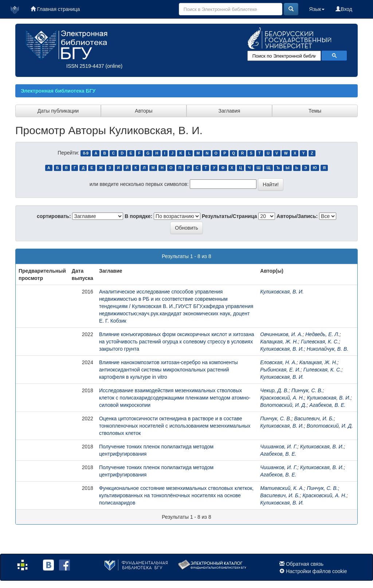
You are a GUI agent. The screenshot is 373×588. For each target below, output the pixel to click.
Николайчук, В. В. (327, 349)
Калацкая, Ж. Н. (279, 342)
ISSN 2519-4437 (85, 66)
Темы (315, 111)
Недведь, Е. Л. (322, 334)
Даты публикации (58, 111)
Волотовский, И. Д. (283, 405)
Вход (344, 9)
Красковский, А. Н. (282, 398)
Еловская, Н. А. (278, 362)
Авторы (144, 111)
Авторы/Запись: (297, 216)
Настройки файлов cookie (317, 571)
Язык (317, 9)
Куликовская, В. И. (282, 292)
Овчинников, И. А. (281, 334)
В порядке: (138, 216)
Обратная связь (305, 564)
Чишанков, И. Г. (279, 447)
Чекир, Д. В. (274, 390)
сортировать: (54, 216)
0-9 (86, 153)
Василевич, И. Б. (314, 418)
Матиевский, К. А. (282, 488)
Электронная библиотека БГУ (58, 91)
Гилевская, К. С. (320, 342)
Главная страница (55, 9)
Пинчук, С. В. (307, 390)
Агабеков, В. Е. (327, 405)
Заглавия (229, 111)
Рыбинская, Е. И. (280, 370)
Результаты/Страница (229, 216)
